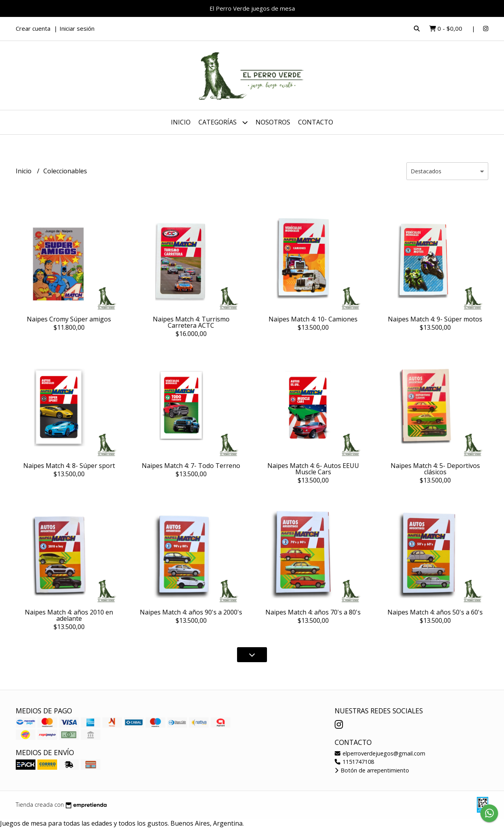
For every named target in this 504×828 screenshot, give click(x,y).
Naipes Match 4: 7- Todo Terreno (191, 466)
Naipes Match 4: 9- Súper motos (435, 319)
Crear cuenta (33, 28)
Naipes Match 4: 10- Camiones (313, 319)
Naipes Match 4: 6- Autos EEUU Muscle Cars (313, 469)
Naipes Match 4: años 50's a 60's (435, 612)
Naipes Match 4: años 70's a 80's (313, 612)
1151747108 (354, 762)
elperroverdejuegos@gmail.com (380, 753)
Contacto (316, 122)
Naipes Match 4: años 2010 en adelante (69, 615)
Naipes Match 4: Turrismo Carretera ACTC (191, 322)
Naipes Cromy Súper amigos (69, 319)
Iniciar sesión (77, 28)
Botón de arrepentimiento (372, 770)
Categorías (223, 122)
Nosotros (273, 122)
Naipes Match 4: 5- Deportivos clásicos (435, 469)
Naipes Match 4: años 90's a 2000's (191, 612)
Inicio (181, 122)
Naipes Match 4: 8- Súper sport (69, 466)
